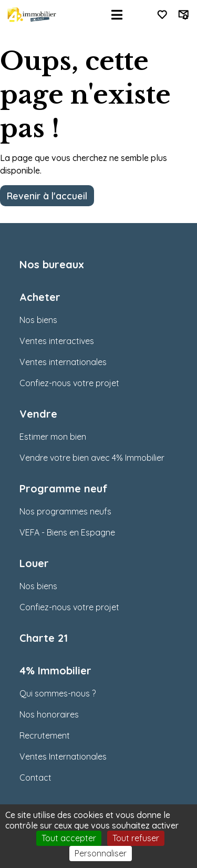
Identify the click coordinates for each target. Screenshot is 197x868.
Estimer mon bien (53, 437)
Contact (35, 778)
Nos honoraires (49, 714)
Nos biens (38, 320)
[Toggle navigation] (117, 15)
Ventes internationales (63, 362)
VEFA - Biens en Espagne (67, 532)
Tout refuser (136, 838)
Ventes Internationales (63, 756)
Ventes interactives (57, 341)
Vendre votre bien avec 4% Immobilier (92, 458)
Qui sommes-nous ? (58, 693)
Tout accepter (69, 838)
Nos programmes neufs (65, 511)
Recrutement (45, 735)
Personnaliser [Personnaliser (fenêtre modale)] (101, 853)
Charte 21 (44, 638)
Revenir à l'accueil (47, 196)
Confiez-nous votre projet (69, 383)
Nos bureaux (52, 264)
